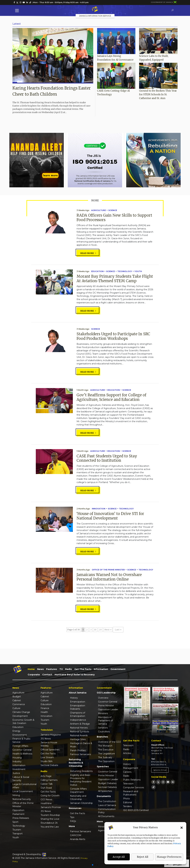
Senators (103, 728)
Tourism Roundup (50, 815)
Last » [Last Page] (118, 630)
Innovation (99, 509)
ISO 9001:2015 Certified (136, 810)
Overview (103, 698)
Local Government (23, 791)
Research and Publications (131, 793)
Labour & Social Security (21, 779)
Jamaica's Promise (51, 807)
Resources (75, 808)
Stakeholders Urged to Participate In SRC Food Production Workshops (113, 336)
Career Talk (47, 784)
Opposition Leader (108, 709)
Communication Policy (107, 811)
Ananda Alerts (78, 839)
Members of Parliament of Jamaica (105, 721)
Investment (19, 769)
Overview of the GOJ (109, 742)
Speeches (103, 766)
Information (101, 669)
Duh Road (46, 788)
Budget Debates (107, 783)
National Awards (79, 735)
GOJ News (46, 799)
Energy (16, 731)
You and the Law (50, 827)
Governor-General (108, 702)
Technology (125, 271)
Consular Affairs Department (78, 790)
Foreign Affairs (20, 746)
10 (95, 630)
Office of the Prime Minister (108, 570)
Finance (45, 708)
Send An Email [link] (160, 770)
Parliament (18, 814)
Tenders (127, 806)
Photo (127, 799)
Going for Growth (50, 796)
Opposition (18, 810)
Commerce (19, 704)
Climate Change (21, 712)
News (40, 669)
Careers (127, 772)
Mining (16, 795)
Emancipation (78, 702)
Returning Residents (81, 771)
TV (61, 669)
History (74, 698)
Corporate (34, 675)
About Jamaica (78, 693)
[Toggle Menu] (18, 11)
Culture (16, 708)
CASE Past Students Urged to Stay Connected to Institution (107, 458)
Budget (17, 697)
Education (97, 271)
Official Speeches (50, 750)
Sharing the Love (50, 819)
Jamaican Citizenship (81, 803)
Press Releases (21, 818)
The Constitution (107, 801)
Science (113, 210)
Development (20, 716)
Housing (17, 758)
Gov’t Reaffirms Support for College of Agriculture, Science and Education (111, 397)
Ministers (103, 713)
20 (100, 630)
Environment (20, 735)
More (72, 826)
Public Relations (132, 780)
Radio (69, 669)
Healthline (46, 803)
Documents (104, 796)
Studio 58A (47, 761)
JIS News (46, 739)
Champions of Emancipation (78, 714)
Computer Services (134, 787)
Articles (127, 753)
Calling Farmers (49, 780)
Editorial (127, 802)
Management (131, 768)
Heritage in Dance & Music (81, 745)
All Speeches (105, 791)
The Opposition (106, 761)
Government (118, 669)
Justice (16, 773)
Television (128, 745)
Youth (138, 271)
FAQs (73, 821)
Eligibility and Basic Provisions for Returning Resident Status (81, 780)
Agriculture (99, 210)
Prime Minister (106, 706)
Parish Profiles (78, 750)
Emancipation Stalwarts (78, 707)
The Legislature (106, 754)
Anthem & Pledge (80, 724)
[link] (14, 2)
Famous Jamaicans (80, 754)
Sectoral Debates (107, 787)
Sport (15, 822)
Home (31, 669)
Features (52, 669)
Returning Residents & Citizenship (76, 763)
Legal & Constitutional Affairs (24, 786)
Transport (18, 834)
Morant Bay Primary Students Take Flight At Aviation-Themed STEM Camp (115, 279)
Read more (88, 253)
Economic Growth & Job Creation (23, 722)
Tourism (17, 830)
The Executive (106, 750)
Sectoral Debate (49, 765)
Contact (47, 675)
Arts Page (46, 776)
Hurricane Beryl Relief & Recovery (75, 675)
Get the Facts (83, 669)
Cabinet (17, 700)
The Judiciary (105, 757)
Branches (102, 737)
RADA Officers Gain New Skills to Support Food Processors (114, 218)
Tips (72, 817)
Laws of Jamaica (107, 805)
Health (44, 712)
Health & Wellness (22, 754)
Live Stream (47, 757)
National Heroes (79, 728)
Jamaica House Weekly (49, 744)
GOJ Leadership (106, 693)
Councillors (104, 732)
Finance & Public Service (21, 740)
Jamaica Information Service (95, 16)
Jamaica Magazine (51, 735)
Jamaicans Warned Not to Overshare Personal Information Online (109, 577)
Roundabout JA (49, 823)
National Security (22, 799)
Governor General (22, 750)
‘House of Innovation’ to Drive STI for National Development (110, 516)
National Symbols (80, 732)
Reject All (143, 857)
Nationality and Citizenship (78, 798)
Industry (17, 761)
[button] (182, 828)
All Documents (106, 816)
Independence (78, 720)
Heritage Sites (78, 739)
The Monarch (105, 746)
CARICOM (76, 835)
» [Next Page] (111, 630)
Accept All (119, 857)
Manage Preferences (169, 857)
